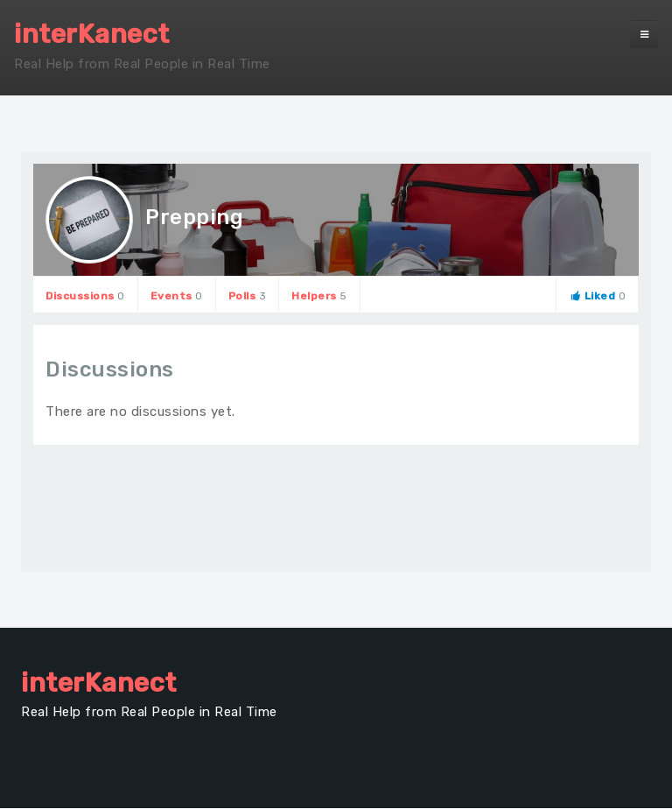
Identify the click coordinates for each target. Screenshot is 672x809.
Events (177, 296)
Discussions (85, 296)
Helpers (319, 296)
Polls (248, 296)
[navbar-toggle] (644, 34)
